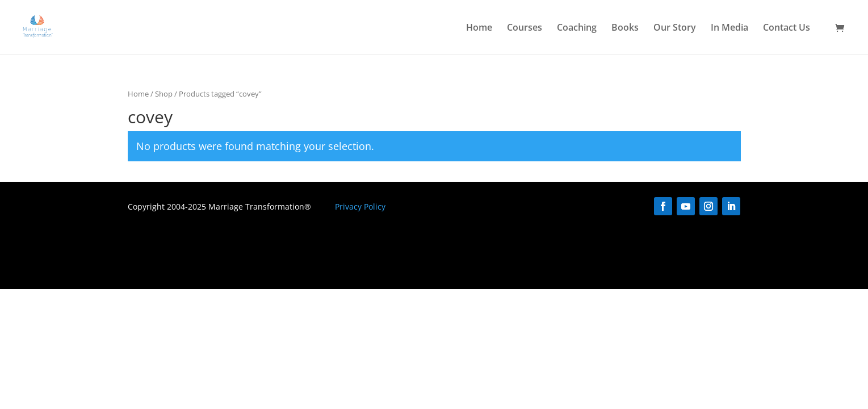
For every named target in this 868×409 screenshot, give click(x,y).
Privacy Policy (360, 206)
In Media (729, 28)
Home (479, 28)
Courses (525, 28)
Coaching (577, 28)
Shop (164, 94)
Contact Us (787, 28)
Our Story (675, 28)
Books (625, 28)
